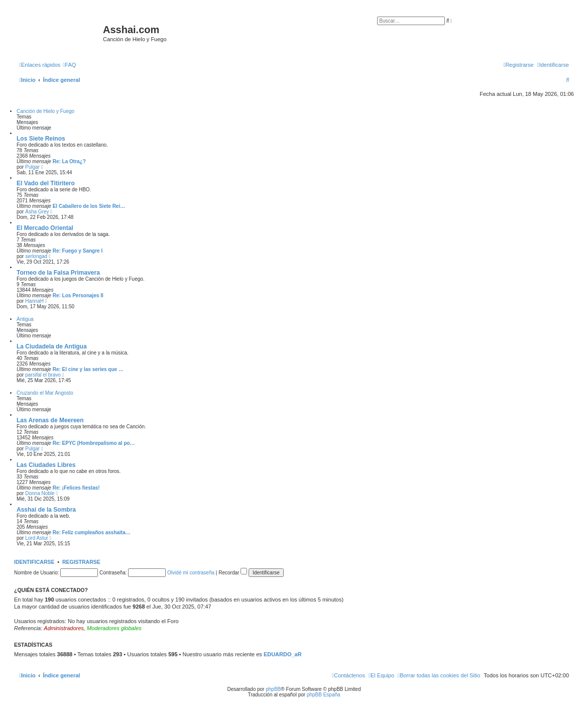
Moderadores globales (114, 628)
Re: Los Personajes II (78, 295)
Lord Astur (37, 538)
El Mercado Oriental (45, 228)
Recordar (233, 573)
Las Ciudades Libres (46, 465)
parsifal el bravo (43, 375)
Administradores (64, 628)
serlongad (36, 256)
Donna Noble (40, 493)
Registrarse (81, 562)
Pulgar (32, 167)
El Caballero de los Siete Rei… (89, 206)
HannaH (34, 301)
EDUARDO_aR (283, 654)
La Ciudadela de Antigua (52, 346)
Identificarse (34, 562)
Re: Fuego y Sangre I (78, 251)
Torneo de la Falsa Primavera (58, 273)
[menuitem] (69, 65)
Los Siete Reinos (41, 139)
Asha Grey (37, 212)
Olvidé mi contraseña (191, 573)
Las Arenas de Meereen (50, 420)
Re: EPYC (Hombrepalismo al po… (94, 443)
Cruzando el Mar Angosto (45, 393)
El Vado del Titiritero (46, 183)
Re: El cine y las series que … (88, 369)
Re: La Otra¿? (69, 161)
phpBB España (324, 695)
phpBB (273, 689)
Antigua (25, 319)
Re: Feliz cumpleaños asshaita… (92, 532)
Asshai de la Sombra (46, 510)
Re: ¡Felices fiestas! (76, 488)
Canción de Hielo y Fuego (45, 111)
